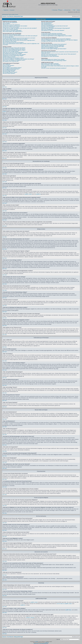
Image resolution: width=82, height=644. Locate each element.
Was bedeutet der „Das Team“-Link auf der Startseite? (53, 30)
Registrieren (5, 10)
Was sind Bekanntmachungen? (9, 70)
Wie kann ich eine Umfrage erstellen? (11, 51)
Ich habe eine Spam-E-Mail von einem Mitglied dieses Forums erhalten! (57, 36)
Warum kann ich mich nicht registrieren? (11, 25)
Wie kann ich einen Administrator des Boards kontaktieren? (54, 68)
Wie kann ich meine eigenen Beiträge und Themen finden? (54, 49)
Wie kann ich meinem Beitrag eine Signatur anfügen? (14, 50)
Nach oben (5, 87)
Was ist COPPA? (6, 24)
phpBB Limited (28, 194)
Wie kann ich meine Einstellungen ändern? (12, 35)
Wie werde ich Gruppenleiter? (48, 27)
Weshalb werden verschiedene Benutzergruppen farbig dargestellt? (56, 28)
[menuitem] (55, 10)
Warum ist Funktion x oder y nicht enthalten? (51, 65)
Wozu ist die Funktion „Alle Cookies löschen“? (13, 32)
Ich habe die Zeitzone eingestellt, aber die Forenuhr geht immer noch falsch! (19, 38)
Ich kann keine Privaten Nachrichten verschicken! (52, 34)
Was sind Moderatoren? (46, 24)
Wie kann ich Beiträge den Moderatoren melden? (13, 58)
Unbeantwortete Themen (7, 15)
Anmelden (12, 10)
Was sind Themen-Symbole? (9, 73)
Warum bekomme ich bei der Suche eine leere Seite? (53, 47)
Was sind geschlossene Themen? (10, 72)
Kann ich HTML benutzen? (8, 66)
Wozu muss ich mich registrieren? (10, 23)
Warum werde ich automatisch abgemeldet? (12, 30)
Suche (78, 10)
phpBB (36, 642)
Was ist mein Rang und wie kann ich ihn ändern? (13, 43)
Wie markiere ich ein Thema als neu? (11, 61)
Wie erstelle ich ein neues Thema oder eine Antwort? (14, 48)
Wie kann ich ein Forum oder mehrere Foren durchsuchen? (54, 44)
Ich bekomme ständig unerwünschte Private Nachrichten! (53, 35)
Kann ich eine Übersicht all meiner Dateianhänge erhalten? (54, 61)
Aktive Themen (15, 15)
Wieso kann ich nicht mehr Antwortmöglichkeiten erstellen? (15, 52)
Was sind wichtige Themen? (9, 71)
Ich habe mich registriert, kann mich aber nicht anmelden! (15, 26)
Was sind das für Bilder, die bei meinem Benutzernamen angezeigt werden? (19, 40)
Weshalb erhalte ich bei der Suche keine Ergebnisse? (53, 45)
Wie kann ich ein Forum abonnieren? (49, 55)
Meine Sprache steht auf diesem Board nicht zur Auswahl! (15, 39)
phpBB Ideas (68, 610)
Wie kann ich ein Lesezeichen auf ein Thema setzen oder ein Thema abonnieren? (59, 54)
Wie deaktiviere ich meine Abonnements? (50, 56)
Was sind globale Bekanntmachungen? (11, 69)
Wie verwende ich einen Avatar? (10, 41)
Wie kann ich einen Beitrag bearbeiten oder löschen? (14, 49)
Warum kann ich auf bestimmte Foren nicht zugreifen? (14, 55)
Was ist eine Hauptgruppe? (47, 29)
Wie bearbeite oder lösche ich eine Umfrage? (12, 53)
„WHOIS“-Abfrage (30, 618)
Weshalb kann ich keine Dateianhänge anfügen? (13, 56)
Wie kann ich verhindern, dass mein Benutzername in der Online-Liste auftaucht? (20, 36)
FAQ (74, 10)
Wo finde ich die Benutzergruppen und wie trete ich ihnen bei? (55, 26)
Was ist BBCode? (7, 64)
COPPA (4, 111)
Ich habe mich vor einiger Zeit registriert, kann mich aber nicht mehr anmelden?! (20, 28)
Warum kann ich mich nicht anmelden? (11, 27)
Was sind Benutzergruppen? (47, 25)
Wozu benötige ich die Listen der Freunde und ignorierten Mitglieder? (56, 39)
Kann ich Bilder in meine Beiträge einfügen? (12, 68)
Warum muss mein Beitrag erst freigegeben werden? (14, 60)
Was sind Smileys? (7, 67)
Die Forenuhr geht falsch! (8, 37)
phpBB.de (38, 194)
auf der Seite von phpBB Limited (64, 604)
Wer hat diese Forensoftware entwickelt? (50, 64)
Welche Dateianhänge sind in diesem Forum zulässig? (53, 59)
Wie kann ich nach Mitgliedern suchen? (50, 48)
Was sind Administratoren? (47, 23)
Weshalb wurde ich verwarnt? (9, 57)
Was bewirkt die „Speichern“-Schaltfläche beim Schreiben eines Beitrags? (18, 59)
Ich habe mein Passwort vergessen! (10, 29)
